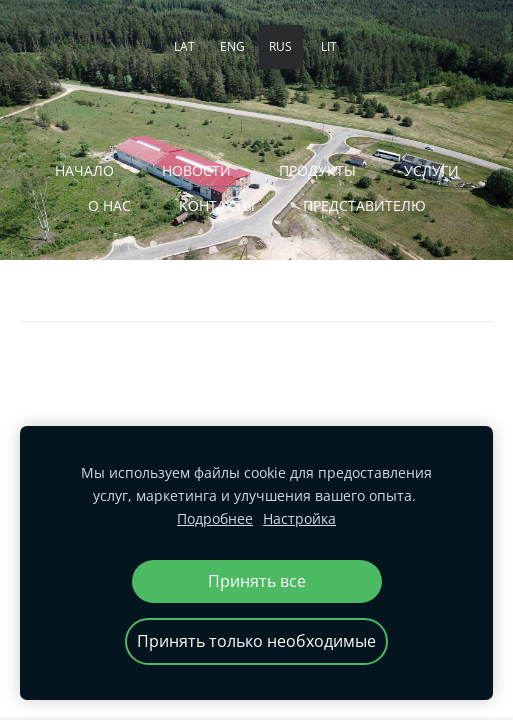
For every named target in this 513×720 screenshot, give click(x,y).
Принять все (257, 581)
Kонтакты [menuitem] (217, 205)
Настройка (299, 518)
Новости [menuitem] (196, 170)
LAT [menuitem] (184, 46)
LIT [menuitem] (329, 46)
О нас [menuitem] (109, 205)
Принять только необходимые (256, 641)
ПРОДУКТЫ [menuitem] (317, 170)
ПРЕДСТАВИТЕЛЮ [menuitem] (364, 205)
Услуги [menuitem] (431, 170)
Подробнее (215, 518)
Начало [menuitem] (84, 170)
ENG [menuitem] (232, 46)
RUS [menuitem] (280, 46)
